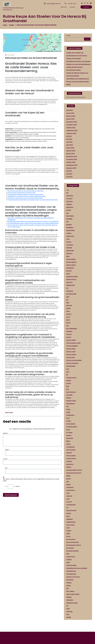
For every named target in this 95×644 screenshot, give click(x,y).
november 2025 (72, 125)
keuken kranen (71, 401)
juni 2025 (69, 139)
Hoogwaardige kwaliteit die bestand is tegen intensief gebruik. (25, 194)
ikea (68, 372)
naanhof (69, 461)
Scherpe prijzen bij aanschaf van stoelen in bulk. (21, 193)
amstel (69, 210)
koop (68, 418)
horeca (69, 337)
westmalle (70, 580)
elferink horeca (71, 279)
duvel (68, 274)
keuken (69, 398)
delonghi (69, 248)
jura (68, 389)
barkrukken (70, 216)
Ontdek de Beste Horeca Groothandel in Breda (74, 69)
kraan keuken (71, 424)
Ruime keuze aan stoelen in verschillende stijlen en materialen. (26, 191)
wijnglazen (70, 600)
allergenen (70, 207)
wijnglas (69, 597)
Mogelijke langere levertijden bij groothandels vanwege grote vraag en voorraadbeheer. (33, 221)
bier (68, 222)
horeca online (71, 349)
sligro (68, 516)
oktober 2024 (71, 162)
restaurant (70, 487)
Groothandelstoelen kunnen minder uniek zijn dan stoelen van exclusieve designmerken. (33, 223)
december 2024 (72, 156)
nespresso (70, 464)
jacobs (69, 383)
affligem (69, 204)
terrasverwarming (72, 551)
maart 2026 (70, 113)
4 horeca (69, 199)
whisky (69, 585)
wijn (68, 588)
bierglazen (70, 227)
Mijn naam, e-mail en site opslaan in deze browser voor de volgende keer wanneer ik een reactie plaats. (31, 480)
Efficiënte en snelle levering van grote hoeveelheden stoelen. (25, 198)
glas (68, 302)
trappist (69, 559)
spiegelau (70, 519)
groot (68, 317)
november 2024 (72, 159)
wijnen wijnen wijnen (73, 594)
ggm (68, 297)
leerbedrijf (70, 438)
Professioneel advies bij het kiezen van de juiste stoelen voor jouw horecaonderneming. (33, 200)
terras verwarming (72, 542)
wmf (68, 614)
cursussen (70, 245)
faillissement (71, 285)
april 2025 (70, 145)
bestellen (69, 219)
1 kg (68, 190)
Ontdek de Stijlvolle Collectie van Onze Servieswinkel (77, 74)
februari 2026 (71, 116)
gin (67, 300)
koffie (68, 412)
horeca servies (71, 354)
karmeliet (69, 395)
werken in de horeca (73, 577)
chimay (69, 242)
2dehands (70, 196)
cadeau (69, 233)
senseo (69, 513)
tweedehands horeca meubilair (77, 568)
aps (68, 213)
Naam (7, 450)
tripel (68, 562)
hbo (68, 326)
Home (5, 25)
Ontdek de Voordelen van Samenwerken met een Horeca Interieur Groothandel (77, 56)
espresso (69, 282)
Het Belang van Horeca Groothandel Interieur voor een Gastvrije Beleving (78, 63)
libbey (68, 441)
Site (6, 468)
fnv (67, 288)
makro (68, 444)
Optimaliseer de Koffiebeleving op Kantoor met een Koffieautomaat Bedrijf (78, 82)
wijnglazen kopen (72, 603)
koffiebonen (70, 415)
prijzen (68, 484)
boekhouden (70, 230)
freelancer (70, 291)
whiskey (69, 583)
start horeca (71, 525)
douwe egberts (71, 262)
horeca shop (71, 357)
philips (68, 476)
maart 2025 (70, 148)
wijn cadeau (70, 591)
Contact (86, 7)
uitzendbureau (71, 571)
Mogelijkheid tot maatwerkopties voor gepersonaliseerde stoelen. (27, 196)
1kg (67, 193)
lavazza (69, 435)
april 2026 (70, 110)
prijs (68, 482)
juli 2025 (69, 136)
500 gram (70, 201)
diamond (69, 253)
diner (68, 256)
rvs (67, 508)
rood (68, 499)
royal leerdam (71, 505)
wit (67, 606)
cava (68, 239)
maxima (69, 453)
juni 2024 (69, 174)
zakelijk (69, 617)
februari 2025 (71, 151)
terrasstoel (70, 548)
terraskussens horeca (74, 545)
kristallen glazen (72, 427)
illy (67, 375)
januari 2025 (70, 154)
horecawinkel (71, 366)
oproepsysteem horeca (74, 470)
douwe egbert (71, 259)
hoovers (69, 334)
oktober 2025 (71, 128)
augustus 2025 (71, 133)
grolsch (69, 314)
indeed (69, 380)
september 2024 (72, 165)
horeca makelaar (72, 346)
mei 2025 (69, 142)
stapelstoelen (71, 522)
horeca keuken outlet (73, 343)
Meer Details (9, 412)
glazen (68, 308)
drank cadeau (71, 265)
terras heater (71, 539)
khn (67, 406)
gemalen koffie (71, 294)
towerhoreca (71, 557)
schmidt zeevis (71, 510)
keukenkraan (71, 404)
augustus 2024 (71, 168)
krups (68, 430)
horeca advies (71, 340)
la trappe (69, 432)
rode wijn (69, 496)
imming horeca (71, 378)
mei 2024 (69, 177)
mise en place (71, 456)
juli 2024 (69, 171)
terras (68, 536)
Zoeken (68, 36)
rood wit (69, 502)
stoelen (12, 25)
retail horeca (71, 490)
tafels (68, 533)
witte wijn (69, 611)
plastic (69, 479)
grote (68, 320)
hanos (68, 323)
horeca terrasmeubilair (74, 360)
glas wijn (69, 305)
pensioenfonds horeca (74, 473)
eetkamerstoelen (72, 277)
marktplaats (70, 447)
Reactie (6, 433)
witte (68, 609)
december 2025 (72, 122)
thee (68, 554)
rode (68, 493)
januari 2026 (70, 119)
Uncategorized (71, 574)
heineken (69, 331)
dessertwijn (70, 251)
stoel (68, 528)
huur (68, 369)
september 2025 (72, 130)
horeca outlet (71, 352)
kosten (69, 421)
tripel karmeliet (71, 565)
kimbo (68, 409)
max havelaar (71, 450)
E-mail (5, 459)
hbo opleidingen (72, 328)
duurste (69, 271)
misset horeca (71, 458)
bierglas (69, 225)
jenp (68, 386)
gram (68, 311)
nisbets (69, 467)
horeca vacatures (72, 363)
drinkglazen (70, 268)
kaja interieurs (71, 392)
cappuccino (70, 236)
